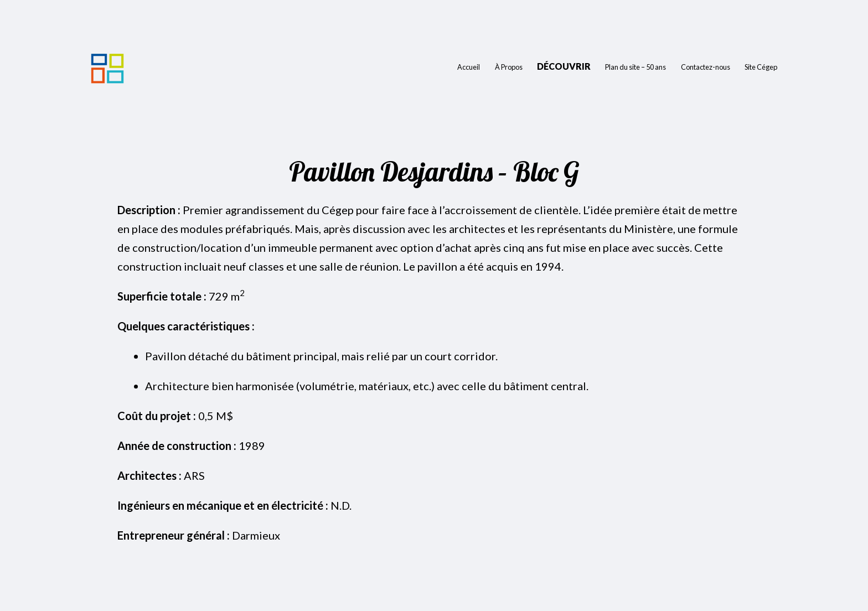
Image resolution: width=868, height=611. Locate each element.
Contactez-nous (706, 67)
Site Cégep (761, 67)
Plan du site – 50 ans (635, 67)
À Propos (509, 67)
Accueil (469, 67)
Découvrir (564, 66)
